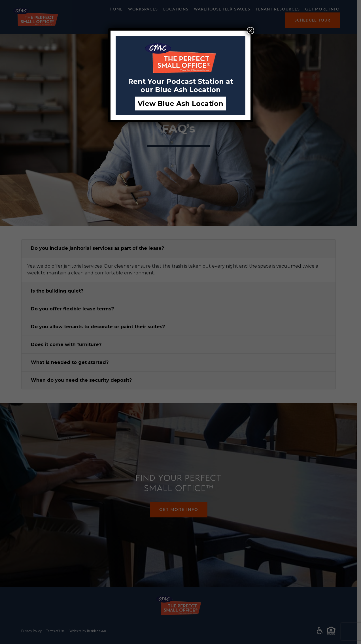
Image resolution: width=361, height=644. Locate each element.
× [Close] (250, 31)
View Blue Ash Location (181, 104)
